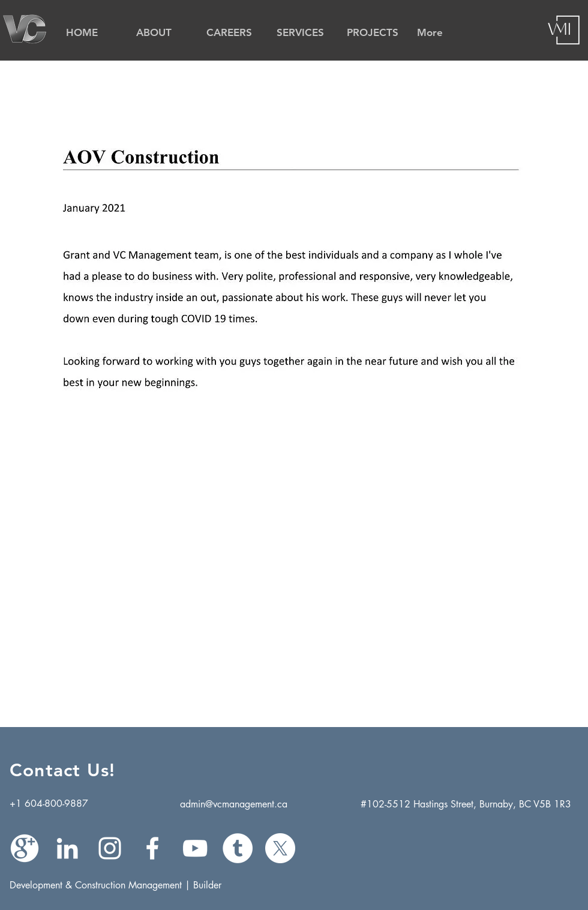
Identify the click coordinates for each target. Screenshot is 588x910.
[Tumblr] (238, 848)
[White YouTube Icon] (195, 848)
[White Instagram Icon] (110, 848)
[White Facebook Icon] (152, 848)
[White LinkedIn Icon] (67, 848)
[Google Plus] (25, 848)
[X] (280, 848)
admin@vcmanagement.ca (234, 804)
